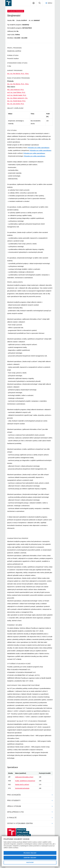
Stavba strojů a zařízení (22, 785)
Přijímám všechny (30, 853)
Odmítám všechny (30, 858)
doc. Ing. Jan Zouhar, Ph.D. (16, 104)
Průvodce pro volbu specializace (38, 148)
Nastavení (30, 862)
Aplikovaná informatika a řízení (24, 777)
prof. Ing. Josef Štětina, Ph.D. (16, 92)
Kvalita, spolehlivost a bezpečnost (25, 781)
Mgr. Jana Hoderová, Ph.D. (16, 90)
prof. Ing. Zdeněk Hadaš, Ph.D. (17, 95)
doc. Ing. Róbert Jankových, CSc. (18, 98)
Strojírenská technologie (22, 788)
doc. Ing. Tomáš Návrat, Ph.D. (17, 101)
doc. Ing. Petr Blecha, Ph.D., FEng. (18, 74)
